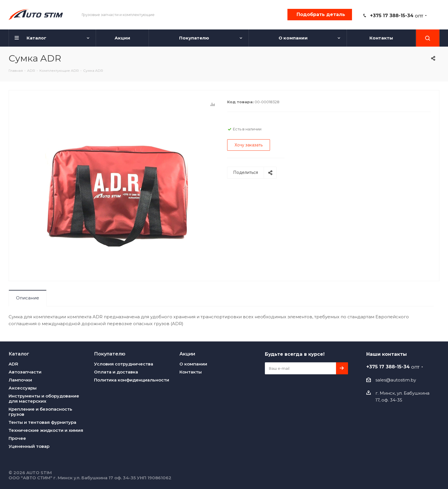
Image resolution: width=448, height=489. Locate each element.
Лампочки (20, 380)
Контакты (191, 372)
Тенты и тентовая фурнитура (42, 422)
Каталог (19, 354)
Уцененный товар (29, 446)
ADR (13, 364)
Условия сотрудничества (124, 364)
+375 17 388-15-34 (397, 16)
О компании (193, 364)
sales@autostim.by (396, 380)
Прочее (17, 438)
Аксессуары (23, 388)
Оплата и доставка (116, 372)
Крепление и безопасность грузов (40, 412)
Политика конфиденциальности (132, 380)
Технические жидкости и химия (46, 430)
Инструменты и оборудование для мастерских (44, 398)
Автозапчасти (25, 372)
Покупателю (110, 354)
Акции (187, 354)
